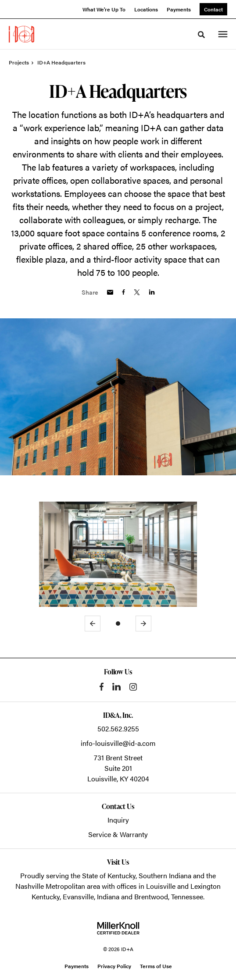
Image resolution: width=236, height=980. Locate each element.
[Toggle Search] (201, 35)
